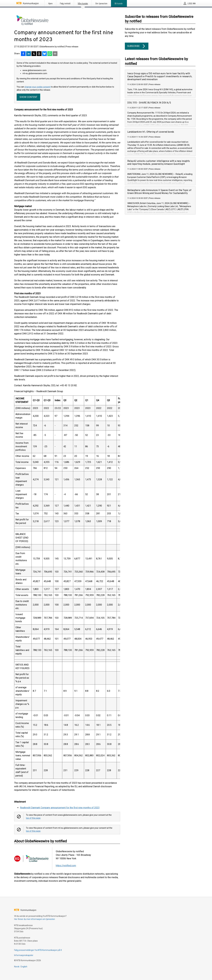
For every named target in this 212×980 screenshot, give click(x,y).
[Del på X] (34, 54)
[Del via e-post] (55, 54)
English (24, 967)
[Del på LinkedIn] (29, 54)
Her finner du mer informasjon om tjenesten (35, 919)
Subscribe (137, 46)
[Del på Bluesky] (44, 54)
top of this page (33, 818)
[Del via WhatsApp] (50, 54)
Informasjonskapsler (24, 955)
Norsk (17, 967)
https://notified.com (66, 866)
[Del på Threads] (39, 54)
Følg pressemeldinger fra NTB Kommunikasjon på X (38, 950)
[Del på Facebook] (23, 54)
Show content (28, 97)
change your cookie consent (38, 87)
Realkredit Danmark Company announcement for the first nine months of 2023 (60, 808)
